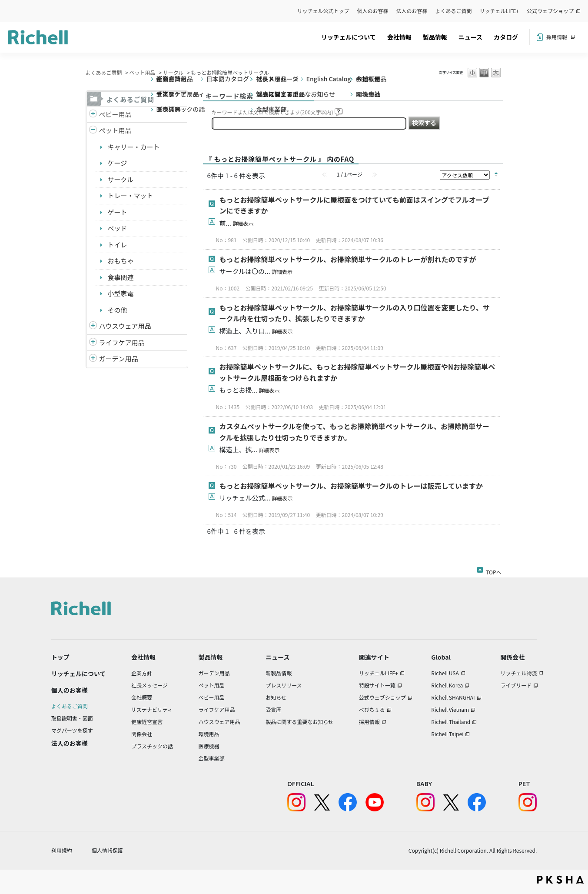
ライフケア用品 (122, 342)
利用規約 (62, 850)
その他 (118, 310)
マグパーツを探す (72, 730)
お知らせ (276, 697)
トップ (60, 657)
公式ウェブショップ (550, 11)
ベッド (118, 228)
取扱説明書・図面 (72, 718)
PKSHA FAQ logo (560, 880)
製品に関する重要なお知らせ (299, 722)
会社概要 (142, 697)
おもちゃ (121, 261)
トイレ (118, 245)
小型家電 (121, 293)
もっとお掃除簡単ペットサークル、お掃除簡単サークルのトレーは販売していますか (351, 486)
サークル (173, 72)
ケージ (118, 163)
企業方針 (142, 673)
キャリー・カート (134, 147)
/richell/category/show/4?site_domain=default (93, 131)
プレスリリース (284, 685)
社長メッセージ (149, 685)
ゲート (118, 212)
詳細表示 (243, 223)
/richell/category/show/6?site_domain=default (93, 343)
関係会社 (142, 734)
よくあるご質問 (454, 11)
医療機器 (209, 746)
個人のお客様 (373, 11)
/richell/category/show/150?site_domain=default (93, 359)
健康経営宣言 (147, 722)
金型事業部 (211, 758)
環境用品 (209, 734)
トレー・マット (131, 195)
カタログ (506, 37)
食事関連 (121, 277)
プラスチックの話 (152, 746)
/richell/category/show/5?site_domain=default (93, 115)
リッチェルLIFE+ (499, 11)
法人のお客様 (412, 11)
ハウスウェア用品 (125, 326)
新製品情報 (279, 673)
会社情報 (399, 37)
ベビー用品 (115, 114)
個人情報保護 (107, 850)
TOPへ (493, 570)
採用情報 (557, 37)
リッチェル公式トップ (323, 11)
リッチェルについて (349, 37)
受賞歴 (273, 709)
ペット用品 (143, 72)
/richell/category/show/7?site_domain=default (93, 326)
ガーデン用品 (119, 359)
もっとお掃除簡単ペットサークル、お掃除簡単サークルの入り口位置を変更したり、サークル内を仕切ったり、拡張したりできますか (355, 313)
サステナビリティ (152, 709)
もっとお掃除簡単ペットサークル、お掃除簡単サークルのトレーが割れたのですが (348, 259)
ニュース (470, 37)
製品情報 (435, 37)
